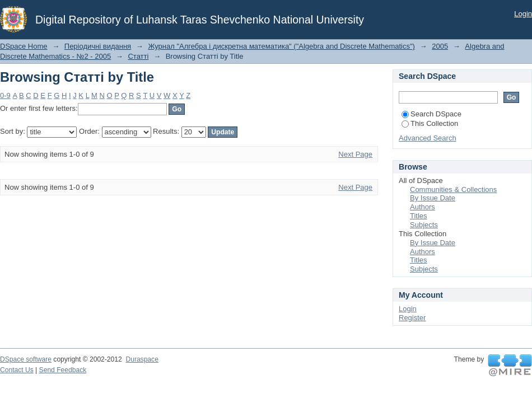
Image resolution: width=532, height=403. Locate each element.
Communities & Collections (453, 189)
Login (523, 14)
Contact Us (17, 370)
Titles (419, 216)
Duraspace (142, 359)
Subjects (424, 225)
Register (412, 318)
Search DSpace (431, 114)
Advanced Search (428, 138)
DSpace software (26, 359)
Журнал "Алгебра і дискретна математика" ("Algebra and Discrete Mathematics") (281, 46)
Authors (423, 207)
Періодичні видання (98, 46)
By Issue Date (433, 198)
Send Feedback (63, 370)
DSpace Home (24, 46)
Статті (138, 56)
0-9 (5, 95)
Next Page (355, 154)
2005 (440, 46)
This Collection (430, 123)
